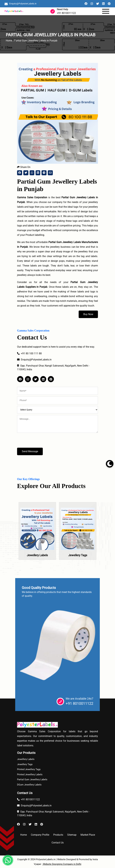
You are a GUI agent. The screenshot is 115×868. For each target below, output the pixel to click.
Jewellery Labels (37, 555)
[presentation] (41, 442)
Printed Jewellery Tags (29, 769)
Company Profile (40, 835)
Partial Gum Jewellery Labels (32, 779)
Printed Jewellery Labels (30, 774)
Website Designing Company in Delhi (62, 864)
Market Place (88, 835)
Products (58, 835)
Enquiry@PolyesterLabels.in (23, 4)
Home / (10, 41)
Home (24, 835)
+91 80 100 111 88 (29, 353)
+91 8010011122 (66, 13)
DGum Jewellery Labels (29, 785)
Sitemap (72, 835)
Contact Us (58, 843)
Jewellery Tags (78, 555)
